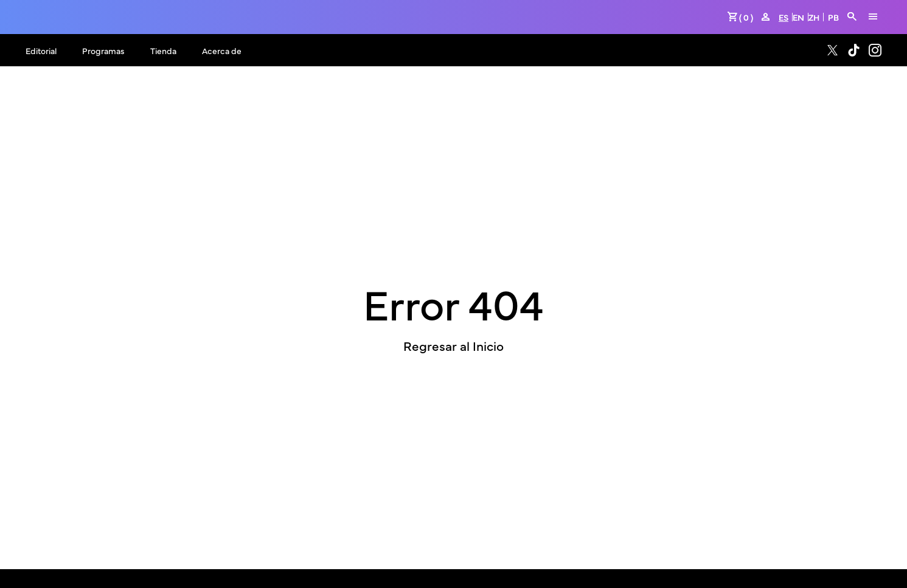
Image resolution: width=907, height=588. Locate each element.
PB (833, 17)
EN (798, 17)
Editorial (41, 50)
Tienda (163, 50)
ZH (814, 17)
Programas (103, 50)
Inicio (488, 345)
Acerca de (222, 50)
